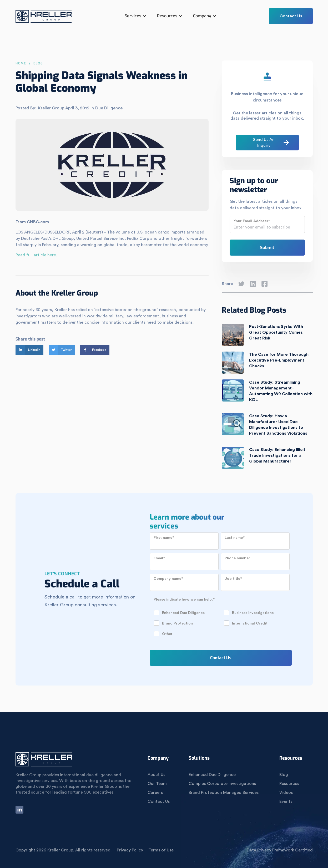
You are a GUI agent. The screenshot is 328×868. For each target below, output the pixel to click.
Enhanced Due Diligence (212, 775)
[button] (136, 16)
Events (286, 801)
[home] (44, 19)
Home (21, 63)
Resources (289, 784)
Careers (155, 793)
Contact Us (291, 16)
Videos (286, 793)
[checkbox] (220, 618)
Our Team (157, 784)
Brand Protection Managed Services (224, 793)
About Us (156, 775)
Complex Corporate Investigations (222, 784)
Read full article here (36, 255)
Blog (284, 775)
